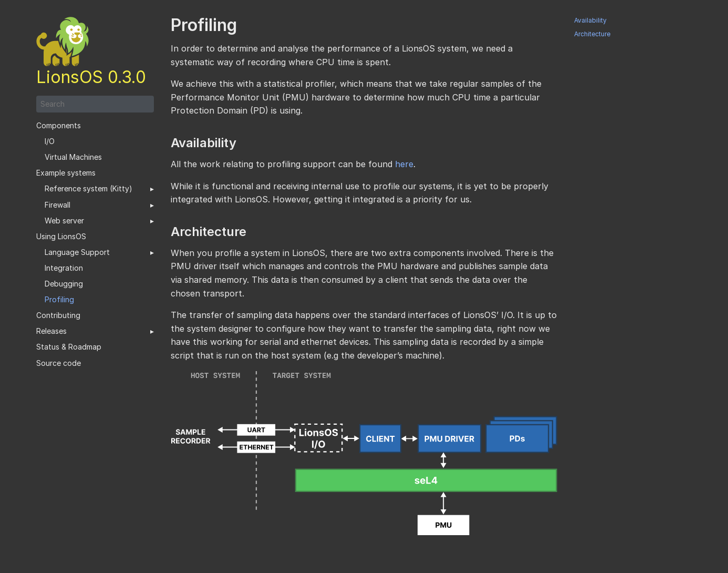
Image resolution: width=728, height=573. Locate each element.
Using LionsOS (61, 237)
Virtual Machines (73, 157)
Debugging (64, 284)
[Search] (95, 104)
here (404, 164)
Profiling (59, 300)
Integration (64, 268)
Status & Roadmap (69, 347)
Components (59, 126)
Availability (590, 21)
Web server (64, 221)
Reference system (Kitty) (89, 189)
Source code (59, 363)
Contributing (58, 315)
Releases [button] (51, 331)
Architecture (592, 34)
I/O (50, 141)
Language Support (77, 252)
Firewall (58, 205)
